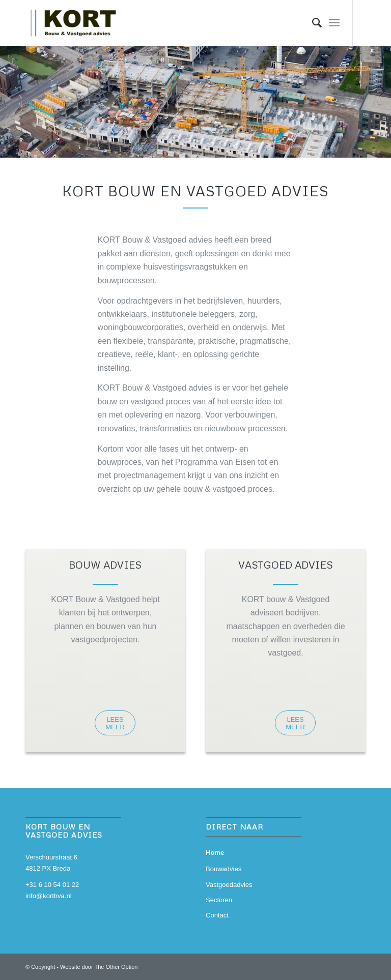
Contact (217, 915)
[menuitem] (312, 23)
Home (215, 853)
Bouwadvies (224, 869)
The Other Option (116, 967)
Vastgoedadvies (229, 885)
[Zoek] (312, 23)
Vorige (9, 92)
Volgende (382, 92)
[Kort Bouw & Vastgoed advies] (75, 23)
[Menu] (334, 23)
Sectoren (219, 900)
